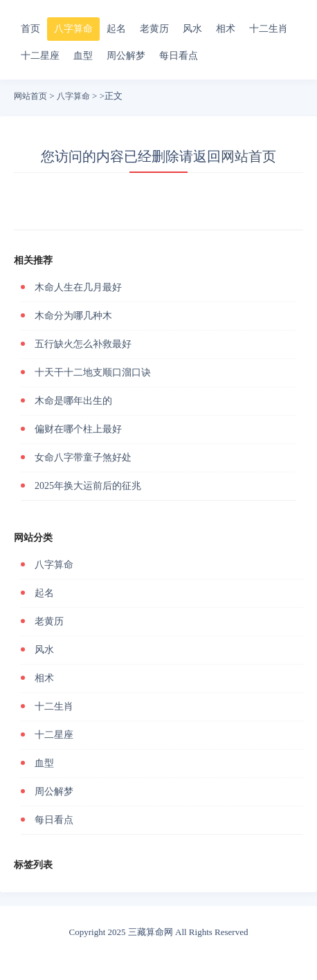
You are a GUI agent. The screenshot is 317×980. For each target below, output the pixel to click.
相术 (226, 29)
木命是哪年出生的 (73, 401)
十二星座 (40, 56)
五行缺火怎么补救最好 (83, 344)
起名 (116, 29)
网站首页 (30, 96)
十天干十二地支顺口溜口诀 (93, 372)
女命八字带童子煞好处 (83, 457)
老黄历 (154, 29)
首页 (30, 29)
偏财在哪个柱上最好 (78, 429)
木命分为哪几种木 (73, 316)
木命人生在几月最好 (78, 287)
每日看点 (179, 56)
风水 (192, 29)
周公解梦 (126, 56)
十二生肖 (269, 29)
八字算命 (73, 29)
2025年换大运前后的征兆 (88, 486)
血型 (83, 56)
